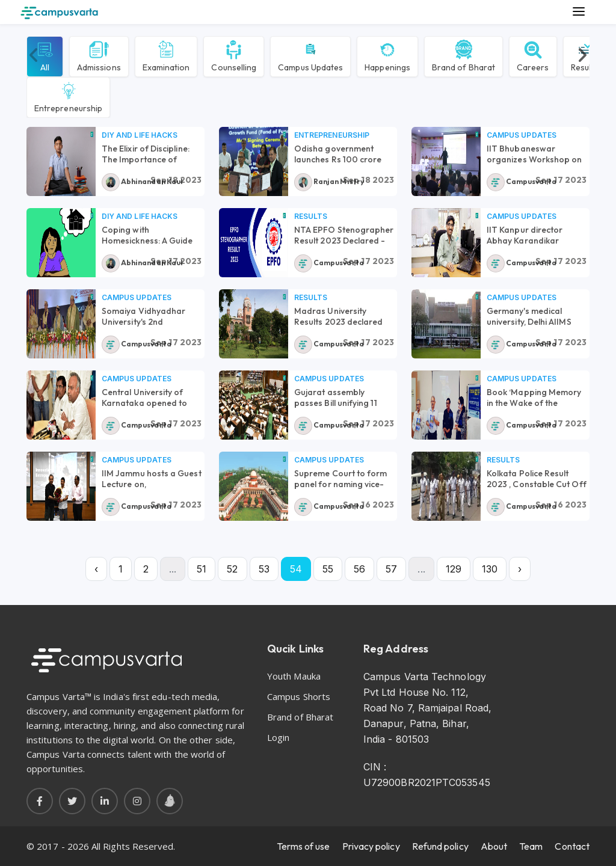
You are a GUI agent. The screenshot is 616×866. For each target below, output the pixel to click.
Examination (166, 55)
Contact (572, 846)
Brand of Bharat (464, 55)
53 (264, 569)
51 (202, 569)
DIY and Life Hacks (140, 135)
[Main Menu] (579, 12)
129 (454, 569)
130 (490, 569)
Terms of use (303, 846)
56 (359, 569)
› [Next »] (520, 569)
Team (531, 846)
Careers (533, 55)
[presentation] (34, 56)
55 (328, 569)
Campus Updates (310, 55)
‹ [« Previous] (96, 569)
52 (232, 569)
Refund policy (440, 846)
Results (311, 216)
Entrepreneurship (68, 96)
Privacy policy (371, 846)
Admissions (99, 55)
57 (391, 569)
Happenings (387, 55)
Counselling (234, 55)
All (45, 55)
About (494, 846)
